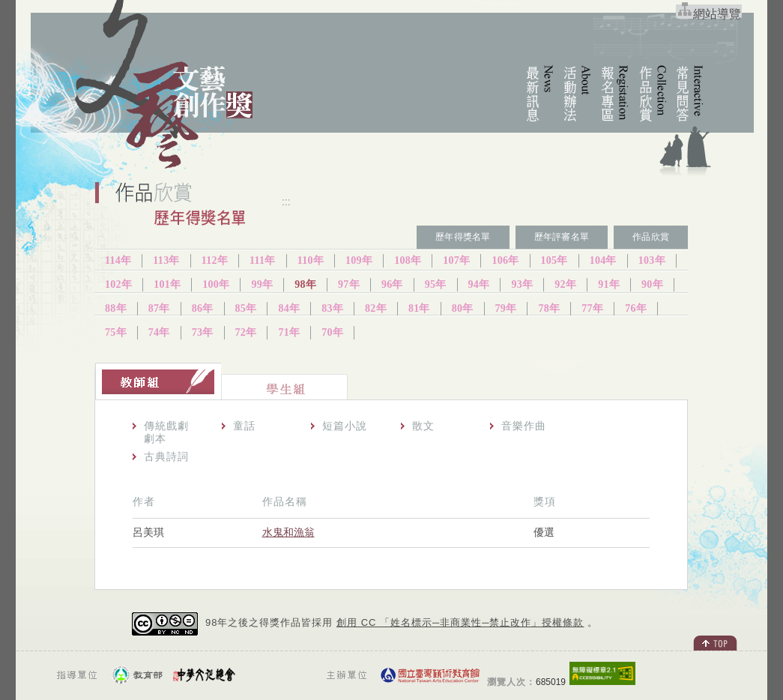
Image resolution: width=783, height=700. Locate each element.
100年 (216, 284)
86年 (203, 308)
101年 (167, 284)
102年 (118, 284)
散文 (423, 426)
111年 (263, 260)
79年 (506, 308)
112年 (215, 260)
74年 (159, 332)
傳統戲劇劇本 (166, 432)
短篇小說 (345, 426)
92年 (565, 284)
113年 (166, 260)
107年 (456, 260)
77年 (592, 308)
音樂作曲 (524, 426)
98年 (305, 284)
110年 (311, 260)
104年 (603, 260)
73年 (203, 332)
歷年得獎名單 (463, 237)
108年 (408, 260)
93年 (522, 284)
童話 (244, 426)
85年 (246, 308)
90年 (652, 284)
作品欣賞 (651, 237)
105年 (554, 260)
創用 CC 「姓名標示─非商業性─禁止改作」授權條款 (460, 622)
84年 (289, 308)
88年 (116, 308)
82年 (376, 308)
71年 (289, 332)
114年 (118, 260)
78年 (549, 308)
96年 (392, 284)
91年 (609, 284)
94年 (479, 284)
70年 (332, 332)
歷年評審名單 (562, 237)
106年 (505, 260)
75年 (116, 332)
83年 (332, 308)
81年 (419, 308)
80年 (463, 308)
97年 (349, 284)
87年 (159, 308)
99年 (262, 284)
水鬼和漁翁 (288, 532)
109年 (359, 260)
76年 (636, 308)
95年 (436, 284)
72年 (246, 332)
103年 (652, 260)
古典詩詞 (166, 456)
